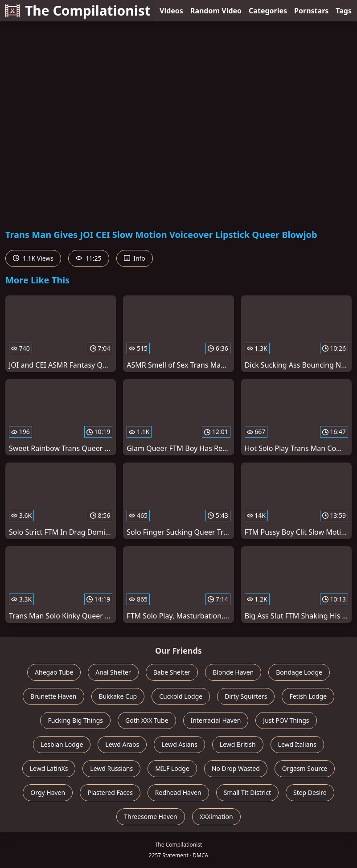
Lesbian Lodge (62, 744)
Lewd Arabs (122, 744)
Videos (171, 11)
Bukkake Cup (118, 696)
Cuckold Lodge (181, 696)
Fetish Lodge (308, 696)
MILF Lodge (172, 768)
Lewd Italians (297, 744)
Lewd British (238, 744)
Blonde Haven (233, 672)
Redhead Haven (178, 792)
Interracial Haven (216, 720)
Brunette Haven (53, 696)
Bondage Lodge (299, 672)
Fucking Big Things (75, 720)
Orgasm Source (305, 768)
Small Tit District (247, 792)
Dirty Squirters (246, 696)
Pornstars (311, 11)
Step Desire (310, 792)
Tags (344, 11)
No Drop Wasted (236, 768)
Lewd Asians (179, 744)
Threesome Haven (150, 817)
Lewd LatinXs (49, 768)
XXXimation (216, 817)
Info (135, 258)
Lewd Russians (111, 768)
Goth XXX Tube (147, 720)
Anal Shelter (113, 672)
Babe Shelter (172, 672)
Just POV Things (286, 720)
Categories (268, 11)
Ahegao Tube (54, 672)
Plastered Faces (110, 792)
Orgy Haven (48, 792)
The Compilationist (78, 10)
